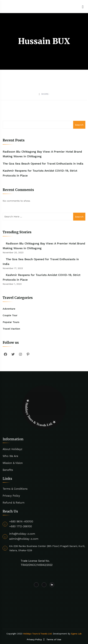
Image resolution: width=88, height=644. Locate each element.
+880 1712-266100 (21, 526)
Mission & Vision (13, 463)
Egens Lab (76, 634)
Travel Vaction (11, 329)
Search (79, 125)
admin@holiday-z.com (24, 539)
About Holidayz (13, 449)
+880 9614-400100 (21, 521)
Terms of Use (54, 639)
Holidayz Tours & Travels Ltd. (38, 634)
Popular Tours (11, 322)
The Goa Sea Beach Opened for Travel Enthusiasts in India (43, 164)
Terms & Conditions (15, 489)
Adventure (9, 309)
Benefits (8, 470)
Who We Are (10, 456)
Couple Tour (10, 315)
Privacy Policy (11, 496)
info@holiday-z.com (22, 534)
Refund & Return (14, 503)
